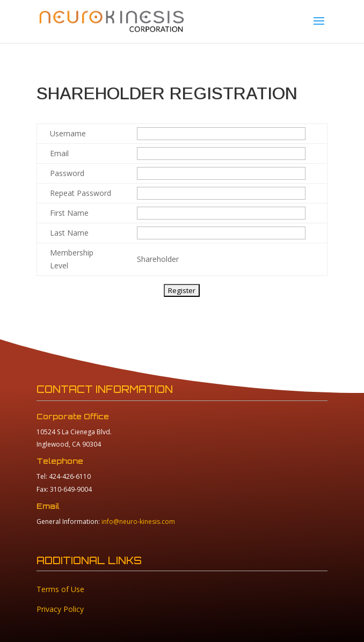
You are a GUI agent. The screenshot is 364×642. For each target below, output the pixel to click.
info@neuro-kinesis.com (138, 521)
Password (67, 173)
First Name (69, 213)
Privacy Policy (60, 609)
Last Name (69, 233)
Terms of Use (60, 589)
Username (68, 133)
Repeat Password (81, 193)
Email (59, 153)
